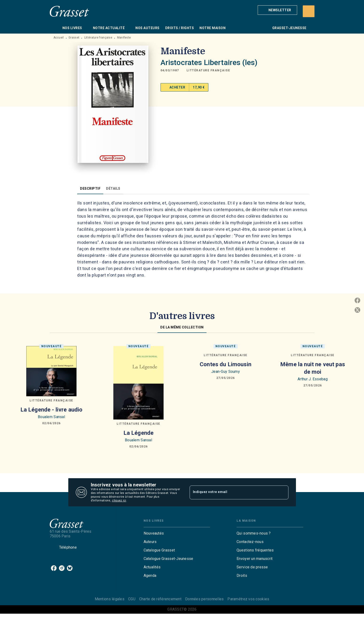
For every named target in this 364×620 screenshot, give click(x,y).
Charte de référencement (160, 599)
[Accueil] (69, 11)
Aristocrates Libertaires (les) (209, 62)
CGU (132, 599)
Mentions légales (110, 599)
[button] (277, 10)
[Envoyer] (283, 492)
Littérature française (98, 38)
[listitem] (54, 568)
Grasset (74, 38)
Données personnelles (204, 599)
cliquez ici (119, 501)
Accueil (59, 38)
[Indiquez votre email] (233, 492)
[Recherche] (309, 11)
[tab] (55, 28)
